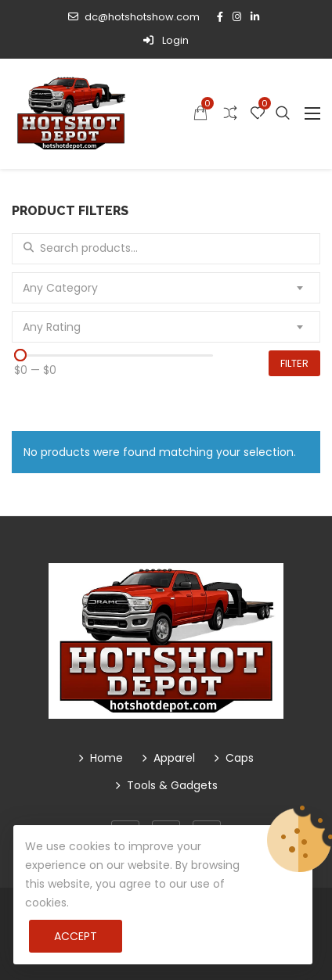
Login (166, 40)
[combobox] (166, 288)
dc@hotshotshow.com (134, 17)
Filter (294, 363)
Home (106, 758)
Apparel (174, 758)
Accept (76, 936)
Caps (240, 758)
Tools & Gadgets (172, 785)
